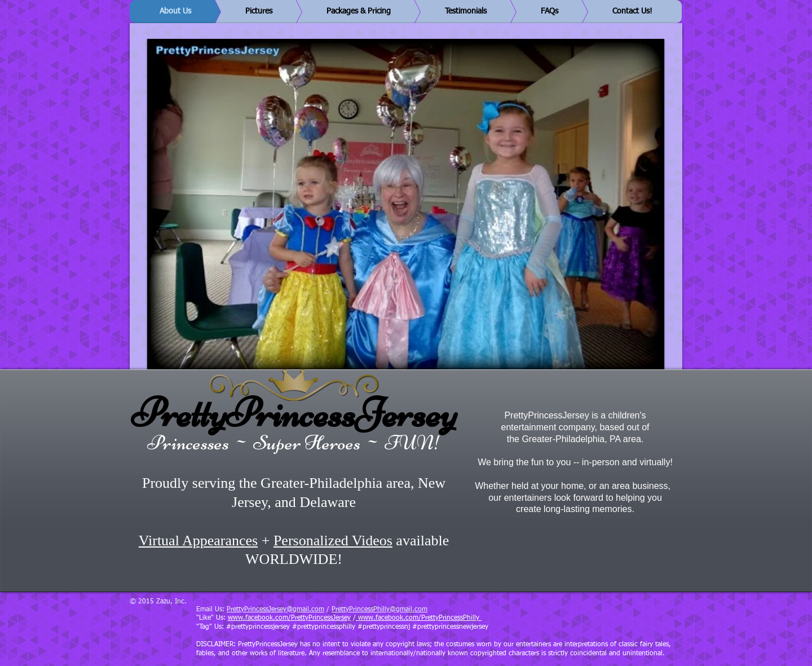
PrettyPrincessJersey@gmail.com (275, 610)
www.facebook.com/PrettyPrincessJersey (289, 618)
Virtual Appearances (198, 541)
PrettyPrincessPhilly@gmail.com (379, 610)
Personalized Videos (333, 541)
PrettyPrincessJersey (294, 413)
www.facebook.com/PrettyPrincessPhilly (419, 618)
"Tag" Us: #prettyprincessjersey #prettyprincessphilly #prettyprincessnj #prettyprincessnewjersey (342, 627)
